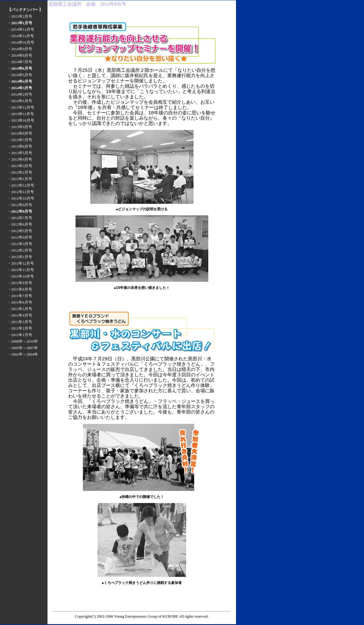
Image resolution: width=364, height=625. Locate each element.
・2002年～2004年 (23, 354)
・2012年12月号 (21, 185)
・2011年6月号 (20, 302)
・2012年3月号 (20, 244)
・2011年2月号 (20, 328)
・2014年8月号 (20, 55)
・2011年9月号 (20, 283)
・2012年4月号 (20, 237)
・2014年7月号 (20, 62)
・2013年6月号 (20, 146)
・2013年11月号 (21, 114)
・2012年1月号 (20, 257)
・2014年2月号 (20, 94)
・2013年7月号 (20, 140)
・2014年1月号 (20, 101)
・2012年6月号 (20, 224)
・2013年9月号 (20, 127)
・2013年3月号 (20, 166)
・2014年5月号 (20, 75)
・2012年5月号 (20, 231)
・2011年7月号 (20, 296)
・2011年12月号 (21, 263)
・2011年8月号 (20, 289)
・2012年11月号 (21, 192)
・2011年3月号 (20, 322)
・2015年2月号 (20, 16)
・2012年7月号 (20, 218)
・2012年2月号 (20, 250)
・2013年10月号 (21, 120)
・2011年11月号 (21, 270)
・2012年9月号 (20, 205)
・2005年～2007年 (23, 348)
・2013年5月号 (20, 153)
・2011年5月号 (20, 309)
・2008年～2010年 (23, 341)
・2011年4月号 (20, 315)
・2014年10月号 (21, 42)
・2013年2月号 (20, 172)
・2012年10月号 (21, 198)
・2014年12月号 (21, 29)
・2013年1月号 (20, 179)
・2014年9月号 (20, 49)
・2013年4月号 (20, 159)
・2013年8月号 (20, 133)
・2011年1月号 (20, 335)
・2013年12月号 (21, 107)
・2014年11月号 (21, 36)
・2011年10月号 (21, 276)
